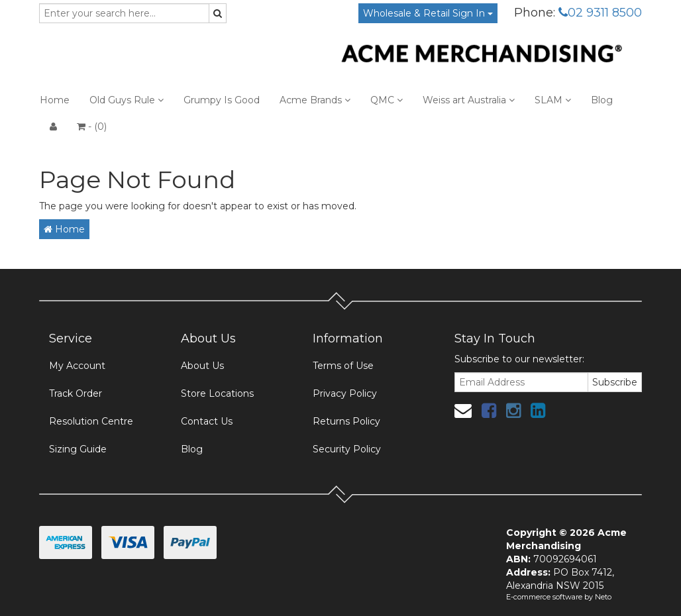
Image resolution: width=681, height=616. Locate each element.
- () (92, 127)
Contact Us (207, 421)
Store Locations (217, 393)
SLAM (553, 100)
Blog (602, 100)
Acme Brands (315, 100)
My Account (77, 366)
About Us (202, 366)
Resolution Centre (91, 421)
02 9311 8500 (600, 13)
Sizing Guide (78, 449)
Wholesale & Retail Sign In (428, 13)
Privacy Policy (345, 393)
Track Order (76, 393)
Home (55, 100)
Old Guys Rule (127, 100)
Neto (603, 597)
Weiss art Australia (469, 100)
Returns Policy (346, 421)
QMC (387, 100)
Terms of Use (343, 366)
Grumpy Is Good (222, 100)
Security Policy (347, 449)
